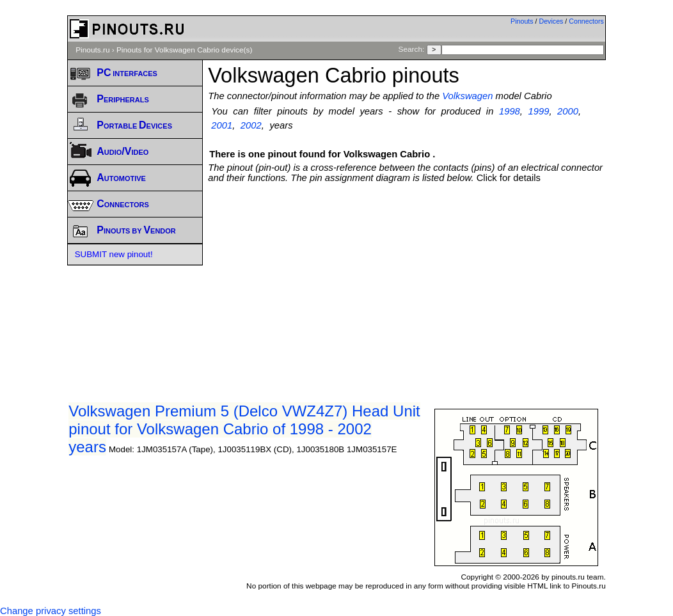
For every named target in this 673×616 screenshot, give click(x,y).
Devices (551, 21)
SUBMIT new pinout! (114, 254)
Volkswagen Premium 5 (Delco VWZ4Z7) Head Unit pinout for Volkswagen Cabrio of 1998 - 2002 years (244, 429)
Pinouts (522, 21)
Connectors (586, 21)
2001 (222, 125)
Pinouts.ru (92, 50)
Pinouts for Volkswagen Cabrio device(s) (184, 50)
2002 (251, 125)
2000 (568, 111)
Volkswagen (467, 96)
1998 (510, 111)
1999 (539, 111)
